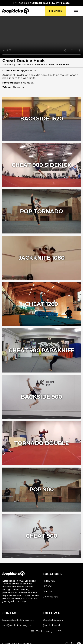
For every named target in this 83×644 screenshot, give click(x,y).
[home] (24, 11)
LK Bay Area (49, 581)
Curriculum (48, 591)
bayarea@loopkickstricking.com (19, 620)
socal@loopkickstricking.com (17, 625)
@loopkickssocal (51, 625)
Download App (50, 597)
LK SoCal (47, 586)
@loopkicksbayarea (53, 620)
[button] (76, 10)
